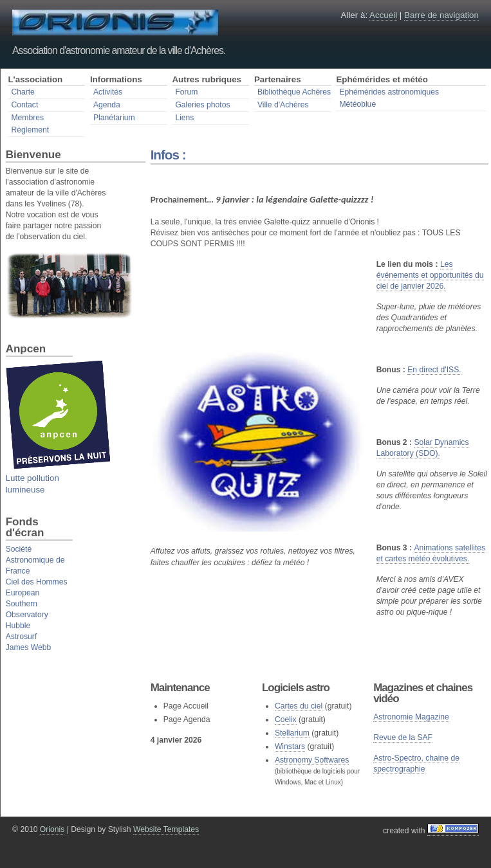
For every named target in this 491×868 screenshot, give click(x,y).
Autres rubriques (207, 79)
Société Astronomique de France (35, 560)
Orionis (52, 829)
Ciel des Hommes (37, 582)
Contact (24, 105)
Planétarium (114, 118)
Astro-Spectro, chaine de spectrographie (416, 764)
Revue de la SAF (403, 737)
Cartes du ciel (299, 706)
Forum (186, 92)
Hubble (18, 626)
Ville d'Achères (283, 105)
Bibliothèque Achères (294, 92)
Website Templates (166, 829)
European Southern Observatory (27, 604)
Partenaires (278, 79)
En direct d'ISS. (434, 370)
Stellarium (292, 733)
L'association (35, 79)
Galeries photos (202, 105)
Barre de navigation (441, 15)
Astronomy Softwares (312, 760)
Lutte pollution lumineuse (58, 478)
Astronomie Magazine (411, 717)
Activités (108, 92)
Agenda (107, 105)
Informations (116, 79)
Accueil (383, 15)
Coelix (286, 719)
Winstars (290, 746)
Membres (27, 118)
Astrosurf (22, 637)
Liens (184, 118)
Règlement (30, 130)
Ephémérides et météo (382, 79)
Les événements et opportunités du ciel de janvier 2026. (430, 275)
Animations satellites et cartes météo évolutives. (431, 553)
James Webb (29, 647)
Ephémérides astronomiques (389, 92)
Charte (23, 92)
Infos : (168, 155)
